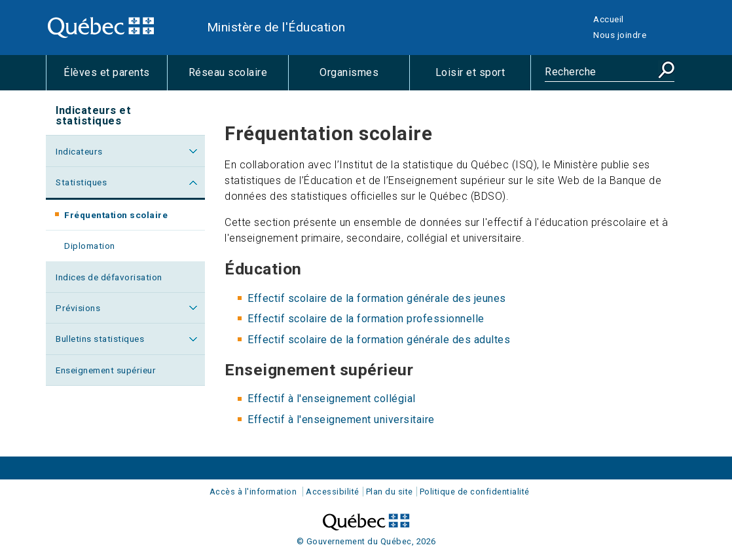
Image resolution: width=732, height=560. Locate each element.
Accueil (609, 19)
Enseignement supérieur (106, 370)
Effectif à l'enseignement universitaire (341, 420)
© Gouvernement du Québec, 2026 (366, 541)
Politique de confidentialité (475, 492)
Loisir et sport (483, 78)
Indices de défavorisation (109, 277)
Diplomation (90, 246)
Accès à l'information (253, 492)
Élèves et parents (115, 78)
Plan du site (390, 492)
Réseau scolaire (238, 78)
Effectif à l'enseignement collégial (332, 399)
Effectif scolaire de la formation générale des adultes (379, 340)
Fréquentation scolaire (129, 219)
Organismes (364, 78)
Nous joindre (620, 35)
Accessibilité (333, 492)
